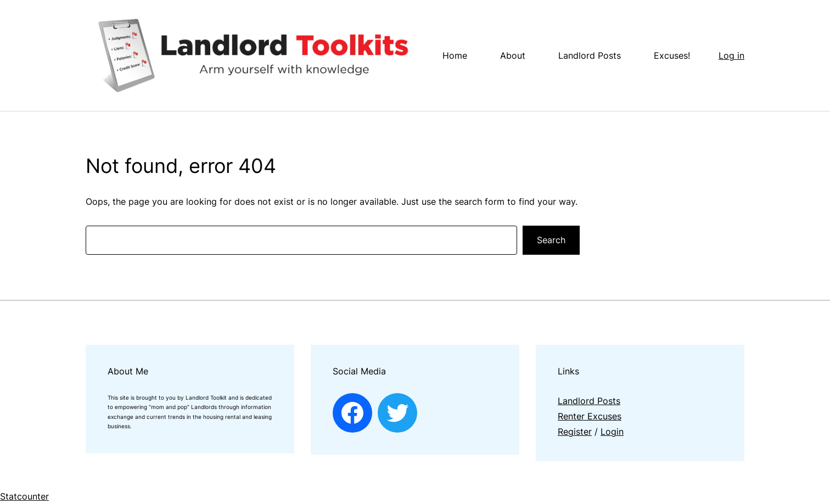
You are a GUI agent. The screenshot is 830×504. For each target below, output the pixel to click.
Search (551, 240)
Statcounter (24, 496)
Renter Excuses (590, 416)
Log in (731, 55)
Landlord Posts (589, 401)
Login (612, 432)
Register (575, 432)
